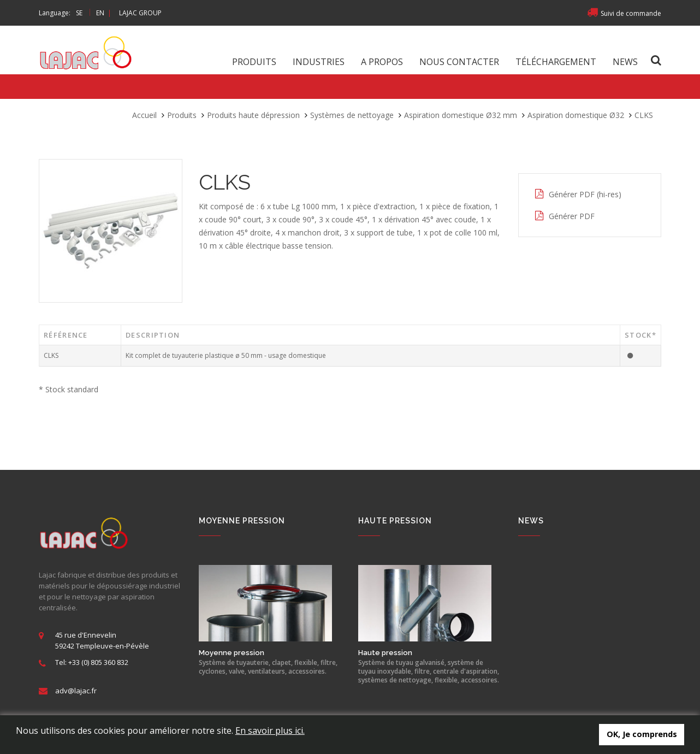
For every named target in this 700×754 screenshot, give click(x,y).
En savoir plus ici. (270, 731)
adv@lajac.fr (76, 691)
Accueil (144, 115)
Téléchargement (556, 62)
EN (100, 13)
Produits (254, 62)
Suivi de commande (624, 13)
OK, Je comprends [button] (642, 734)
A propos (382, 62)
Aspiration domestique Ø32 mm (461, 115)
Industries (319, 62)
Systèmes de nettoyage (352, 115)
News (625, 62)
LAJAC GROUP (140, 13)
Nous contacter (459, 62)
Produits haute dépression (253, 115)
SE (79, 13)
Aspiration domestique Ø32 (576, 115)
